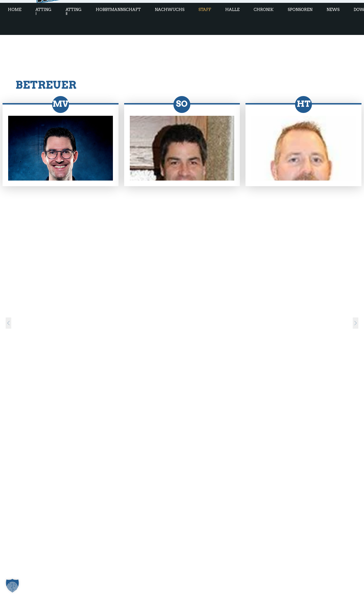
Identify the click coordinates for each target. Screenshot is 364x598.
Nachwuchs (170, 10)
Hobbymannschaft (118, 10)
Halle (232, 10)
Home (15, 10)
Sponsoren (300, 10)
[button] (12, 586)
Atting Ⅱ (74, 12)
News (333, 10)
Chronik (264, 10)
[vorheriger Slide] (8, 317)
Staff (205, 10)
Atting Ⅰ (43, 12)
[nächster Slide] (356, 317)
